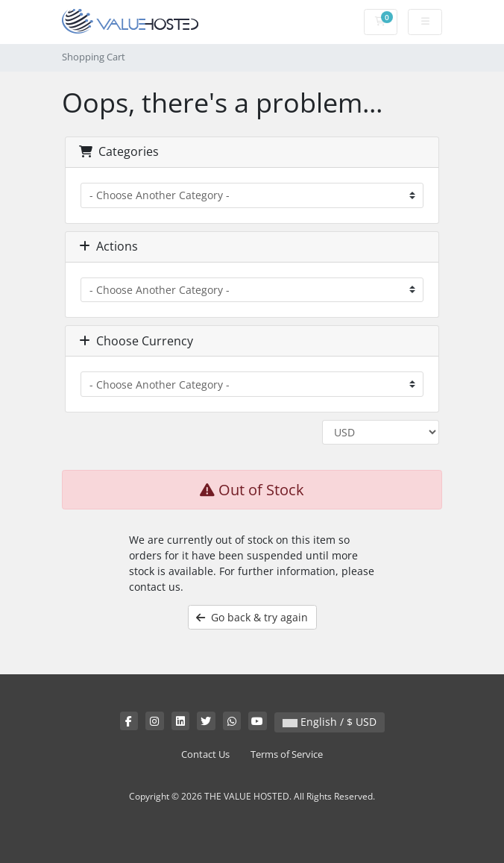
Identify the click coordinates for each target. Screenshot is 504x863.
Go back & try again (252, 617)
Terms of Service (287, 754)
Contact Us (205, 754)
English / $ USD (330, 722)
